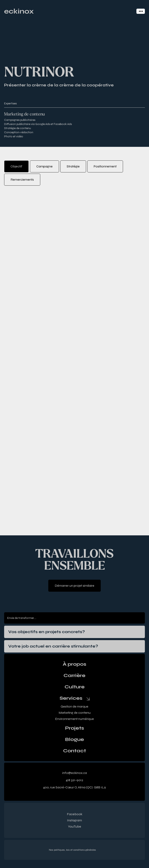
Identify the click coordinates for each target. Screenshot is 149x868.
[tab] (16, 166)
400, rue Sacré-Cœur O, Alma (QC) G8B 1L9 (74, 787)
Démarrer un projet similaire (74, 586)
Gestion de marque (74, 706)
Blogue (74, 740)
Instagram (74, 820)
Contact (75, 751)
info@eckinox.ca (75, 773)
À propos (74, 664)
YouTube (75, 826)
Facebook (75, 814)
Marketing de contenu (75, 713)
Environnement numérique (74, 719)
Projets (74, 728)
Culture (75, 687)
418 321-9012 (74, 780)
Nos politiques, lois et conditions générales (72, 850)
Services (71, 698)
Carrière (74, 676)
